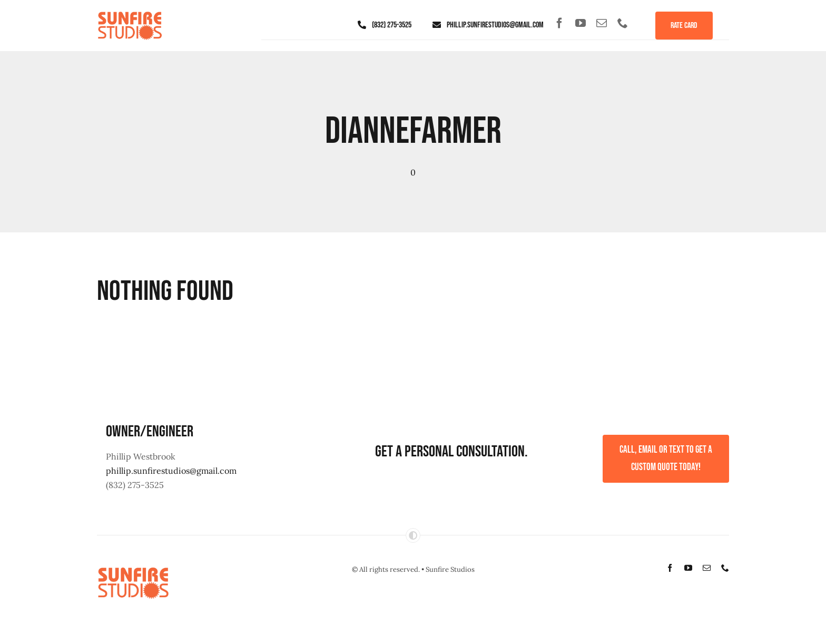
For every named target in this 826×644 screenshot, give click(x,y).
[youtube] (581, 23)
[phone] (623, 23)
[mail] (602, 23)
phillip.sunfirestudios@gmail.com (171, 471)
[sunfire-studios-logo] (130, 13)
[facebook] (559, 23)
